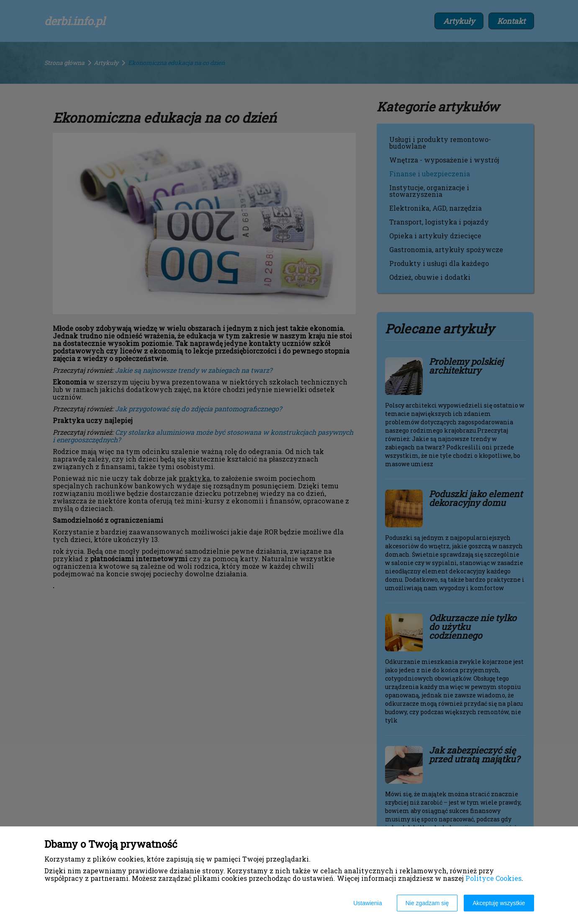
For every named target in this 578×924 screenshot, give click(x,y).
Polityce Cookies (493, 878)
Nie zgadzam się (427, 903)
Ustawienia (367, 903)
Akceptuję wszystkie (499, 903)
